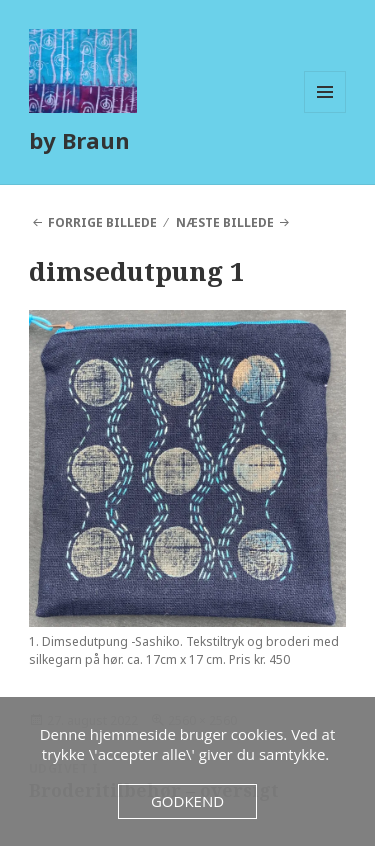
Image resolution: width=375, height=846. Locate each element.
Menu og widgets (325, 112)
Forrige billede (102, 222)
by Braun (79, 140)
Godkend (187, 801)
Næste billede (225, 222)
